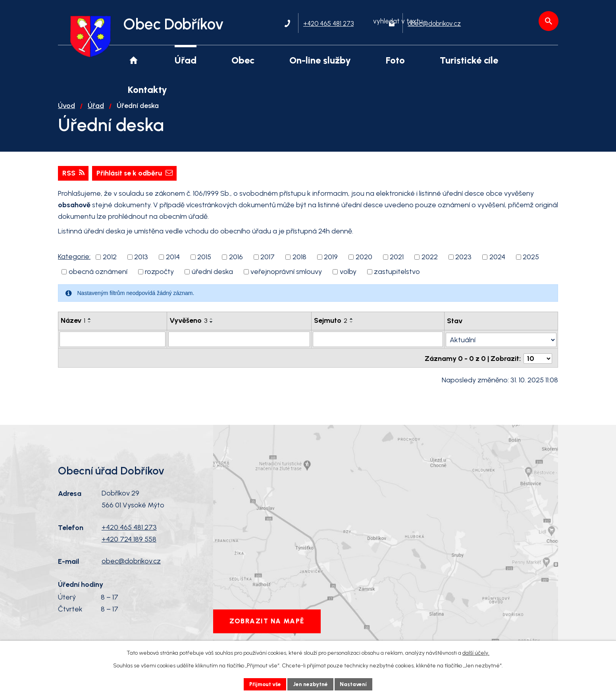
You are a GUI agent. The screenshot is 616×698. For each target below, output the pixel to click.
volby (348, 279)
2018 (299, 264)
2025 (531, 264)
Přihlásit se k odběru (136, 180)
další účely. (476, 653)
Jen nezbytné (311, 684)
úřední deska (212, 279)
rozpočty (159, 279)
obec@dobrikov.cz (131, 567)
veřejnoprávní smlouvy (286, 279)
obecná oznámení (98, 279)
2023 (463, 264)
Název (73, 328)
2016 (236, 264)
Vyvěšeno (188, 328)
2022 (430, 264)
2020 (364, 264)
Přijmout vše (264, 684)
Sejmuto (331, 328)
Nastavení (355, 684)
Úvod (66, 113)
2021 (397, 264)
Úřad (96, 113)
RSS (73, 180)
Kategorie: (74, 264)
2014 (173, 264)
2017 (268, 264)
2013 (141, 264)
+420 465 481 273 (129, 533)
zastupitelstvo (397, 279)
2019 (331, 264)
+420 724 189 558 (129, 545)
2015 (204, 264)
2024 (497, 264)
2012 (110, 264)
